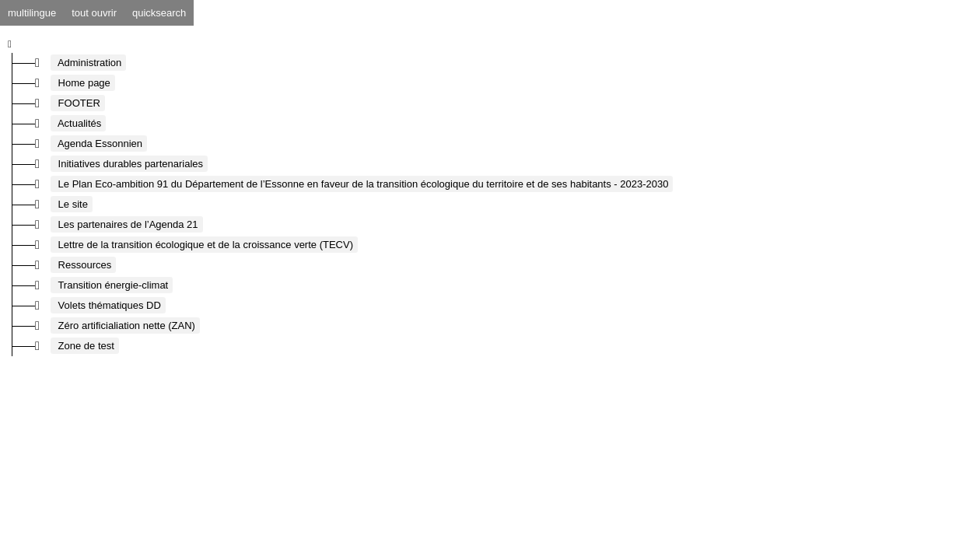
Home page (83, 83)
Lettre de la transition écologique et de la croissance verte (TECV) (204, 245)
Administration (88, 63)
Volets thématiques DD (108, 305)
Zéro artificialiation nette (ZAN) (125, 325)
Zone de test (85, 346)
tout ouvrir (94, 13)
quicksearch (159, 13)
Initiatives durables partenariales (129, 164)
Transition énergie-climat (112, 285)
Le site (72, 204)
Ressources (83, 265)
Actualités (78, 123)
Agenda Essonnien (99, 143)
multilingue (32, 13)
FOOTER (78, 103)
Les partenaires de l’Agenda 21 (127, 224)
